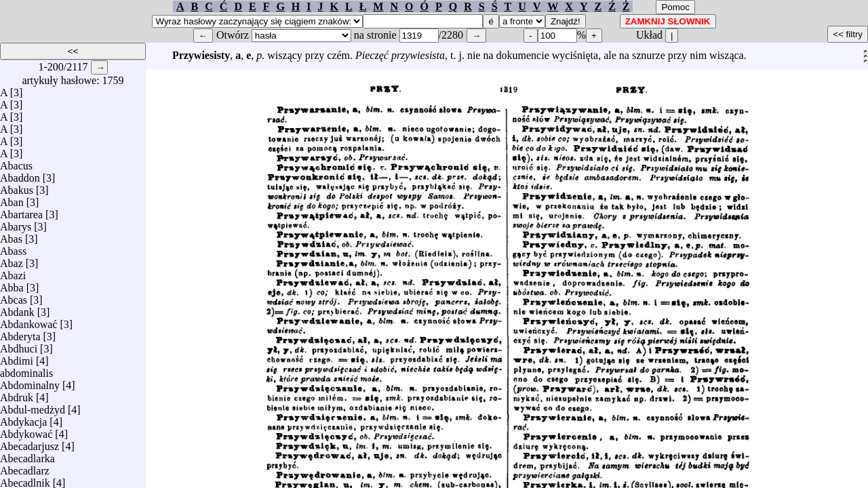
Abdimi (17, 358)
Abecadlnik (25, 480)
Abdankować (28, 321)
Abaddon (20, 175)
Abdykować (26, 431)
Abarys (16, 223)
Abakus (17, 187)
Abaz (12, 260)
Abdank (17, 309)
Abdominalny (30, 382)
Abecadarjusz (29, 443)
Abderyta (20, 333)
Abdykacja (23, 419)
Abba (12, 284)
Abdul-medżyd (33, 406)
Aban (12, 199)
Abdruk (17, 394)
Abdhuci (19, 345)
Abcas (14, 297)
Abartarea (21, 211)
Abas (11, 236)
